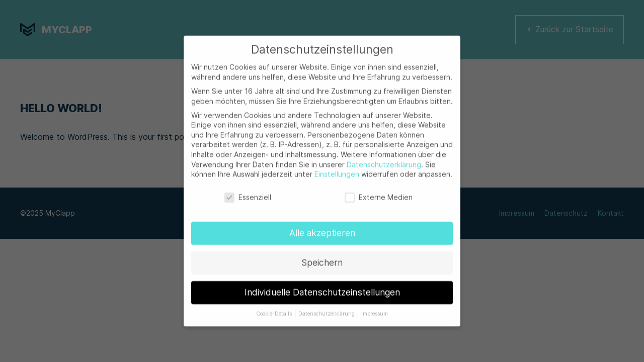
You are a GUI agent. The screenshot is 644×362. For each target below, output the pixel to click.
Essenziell (248, 193)
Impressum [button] (375, 310)
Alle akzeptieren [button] (322, 229)
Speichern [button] (322, 259)
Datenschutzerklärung (384, 161)
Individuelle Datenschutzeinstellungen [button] (322, 288)
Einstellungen (337, 170)
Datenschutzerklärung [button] (327, 310)
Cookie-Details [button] (275, 310)
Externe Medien (379, 193)
